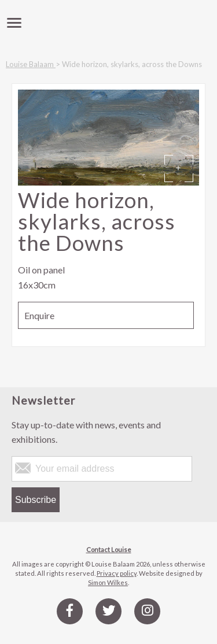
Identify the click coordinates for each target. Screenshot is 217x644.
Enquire (39, 315)
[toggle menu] (14, 23)
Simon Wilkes (108, 582)
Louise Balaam (31, 64)
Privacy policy (117, 573)
